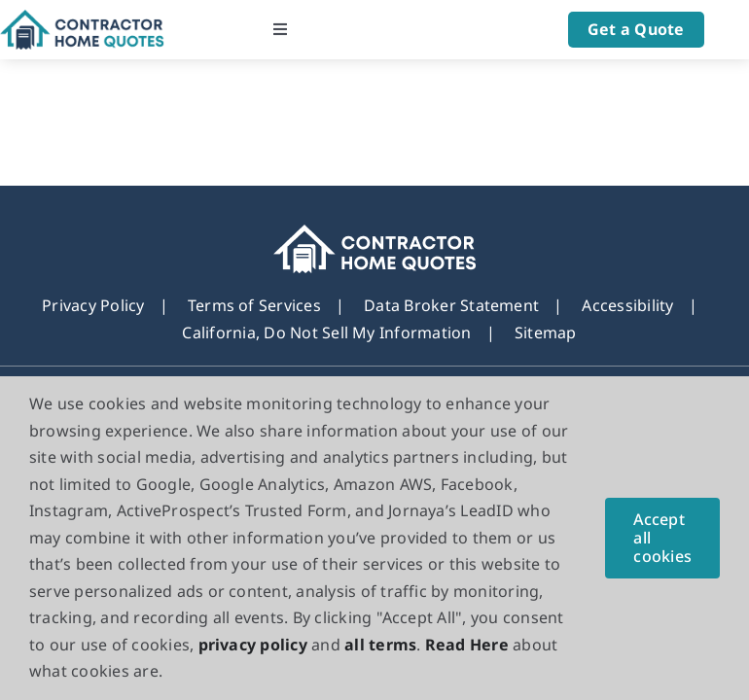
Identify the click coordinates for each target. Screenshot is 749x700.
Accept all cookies (662, 538)
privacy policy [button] (253, 645)
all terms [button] (380, 645)
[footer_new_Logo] (375, 233)
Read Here (467, 645)
